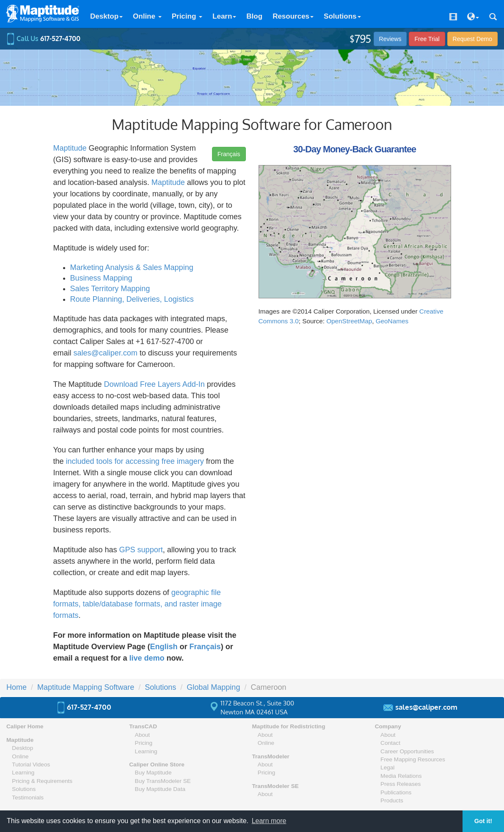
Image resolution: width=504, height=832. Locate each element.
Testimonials (28, 798)
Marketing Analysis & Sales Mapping (132, 267)
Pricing (187, 16)
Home (17, 687)
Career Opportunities (407, 751)
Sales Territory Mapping (110, 289)
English (164, 647)
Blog (254, 16)
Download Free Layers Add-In (154, 384)
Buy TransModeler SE (163, 781)
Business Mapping (101, 278)
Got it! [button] (483, 821)
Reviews (390, 39)
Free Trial (427, 39)
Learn (224, 16)
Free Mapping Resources (413, 759)
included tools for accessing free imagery (135, 461)
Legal (387, 767)
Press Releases (401, 784)
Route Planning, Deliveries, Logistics (132, 299)
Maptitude (70, 148)
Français (229, 154)
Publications (396, 792)
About (143, 735)
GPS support (141, 550)
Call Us (43, 39)
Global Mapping (213, 687)
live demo (147, 658)
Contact (390, 743)
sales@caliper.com (106, 353)
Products (392, 800)
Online (147, 16)
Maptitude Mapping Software (86, 687)
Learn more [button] (269, 821)
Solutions (342, 16)
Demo (472, 39)
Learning (23, 773)
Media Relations (401, 776)
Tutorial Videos (31, 765)
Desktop (106, 16)
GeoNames (392, 321)
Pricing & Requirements (42, 781)
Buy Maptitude (153, 773)
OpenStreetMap (349, 321)
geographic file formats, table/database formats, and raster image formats (138, 604)
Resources (293, 16)
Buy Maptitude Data (160, 789)
